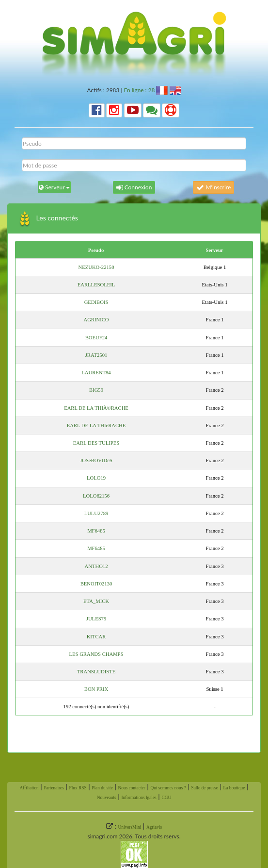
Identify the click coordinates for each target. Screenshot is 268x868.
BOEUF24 (96, 338)
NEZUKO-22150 (96, 267)
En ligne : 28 (139, 90)
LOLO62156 (96, 496)
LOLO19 (96, 478)
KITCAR (96, 637)
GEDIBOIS (96, 302)
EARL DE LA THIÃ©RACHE (96, 408)
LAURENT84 (96, 373)
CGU (166, 798)
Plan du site (102, 788)
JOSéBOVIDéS (96, 460)
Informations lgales (139, 798)
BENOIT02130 (96, 584)
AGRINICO (96, 320)
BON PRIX (96, 689)
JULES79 (96, 619)
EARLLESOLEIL (96, 285)
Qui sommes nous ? (168, 788)
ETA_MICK (96, 601)
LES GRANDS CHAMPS (96, 654)
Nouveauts (107, 798)
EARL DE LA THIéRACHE (96, 426)
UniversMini (130, 827)
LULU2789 (96, 513)
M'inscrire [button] (213, 187)
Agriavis (154, 827)
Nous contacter (132, 788)
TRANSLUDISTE (96, 672)
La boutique (234, 788)
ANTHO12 (96, 566)
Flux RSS (78, 788)
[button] (97, 110)
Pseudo (96, 250)
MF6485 (96, 531)
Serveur (214, 250)
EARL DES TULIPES (96, 443)
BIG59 (96, 390)
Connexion (134, 187)
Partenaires (54, 788)
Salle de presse (204, 788)
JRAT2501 (96, 355)
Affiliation (29, 788)
